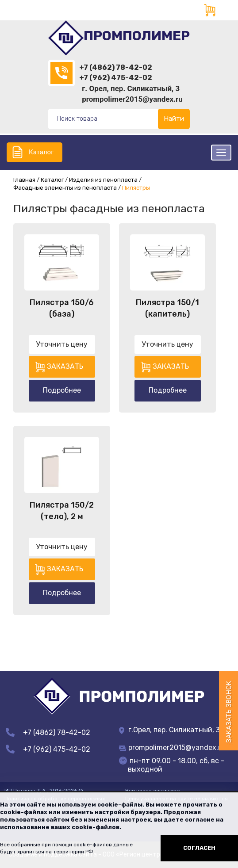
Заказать (65, 366)
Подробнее (62, 390)
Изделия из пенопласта (103, 180)
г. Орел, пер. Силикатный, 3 (131, 88)
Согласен (199, 848)
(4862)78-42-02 (61, 73)
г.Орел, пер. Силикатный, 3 (169, 730)
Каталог (41, 152)
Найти (174, 119)
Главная (24, 180)
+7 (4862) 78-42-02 (116, 67)
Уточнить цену (62, 344)
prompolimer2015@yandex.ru (132, 99)
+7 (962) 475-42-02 (116, 78)
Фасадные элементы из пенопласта (65, 188)
